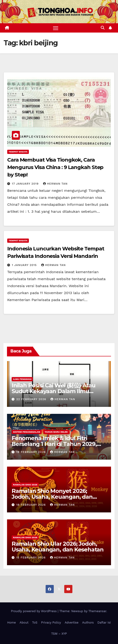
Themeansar (97, 611)
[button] (103, 28)
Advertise (72, 622)
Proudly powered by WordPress (34, 611)
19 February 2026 (32, 452)
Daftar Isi (104, 622)
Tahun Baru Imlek (56, 432)
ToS (35, 622)
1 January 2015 (25, 265)
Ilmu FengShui (22, 379)
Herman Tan (55, 184)
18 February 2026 (32, 505)
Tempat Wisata (18, 152)
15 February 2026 (32, 558)
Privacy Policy (51, 622)
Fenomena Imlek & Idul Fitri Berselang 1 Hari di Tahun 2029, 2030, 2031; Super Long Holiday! (54, 444)
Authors (88, 622)
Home (12, 622)
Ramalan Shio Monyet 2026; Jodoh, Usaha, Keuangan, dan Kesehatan (52, 497)
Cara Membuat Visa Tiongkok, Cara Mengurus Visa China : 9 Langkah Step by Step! (55, 167)
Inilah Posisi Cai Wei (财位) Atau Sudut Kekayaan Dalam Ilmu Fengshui (54, 391)
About (24, 622)
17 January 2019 (26, 184)
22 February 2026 (32, 399)
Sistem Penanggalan (27, 432)
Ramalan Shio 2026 (25, 485)
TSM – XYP (59, 634)
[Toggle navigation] (56, 28)
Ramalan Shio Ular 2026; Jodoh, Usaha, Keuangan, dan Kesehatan (58, 547)
